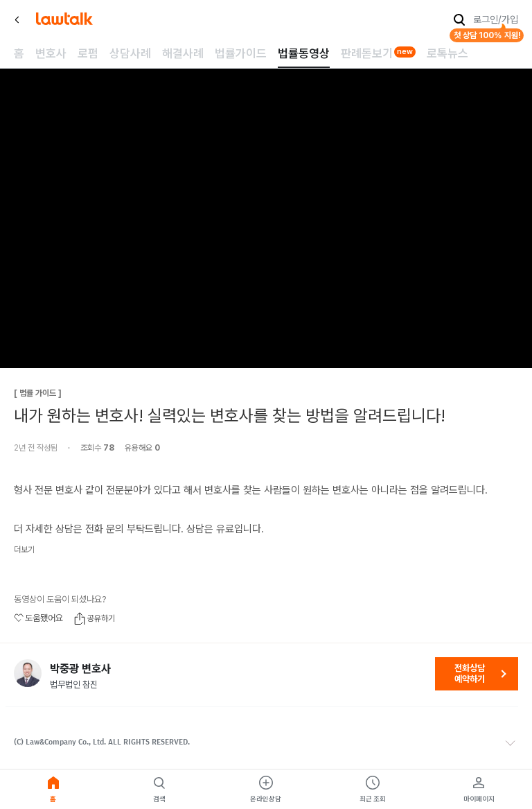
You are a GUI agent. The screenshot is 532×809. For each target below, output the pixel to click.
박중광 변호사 (80, 669)
